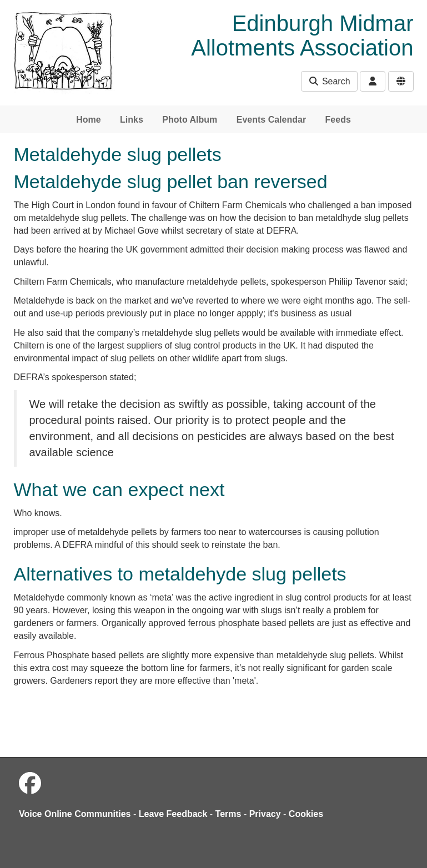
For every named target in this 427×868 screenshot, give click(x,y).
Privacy (265, 814)
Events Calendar (271, 120)
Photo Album (190, 120)
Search (329, 81)
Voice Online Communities (75, 814)
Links (132, 120)
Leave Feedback (173, 814)
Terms (228, 814)
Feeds (338, 120)
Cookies (306, 814)
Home (88, 120)
